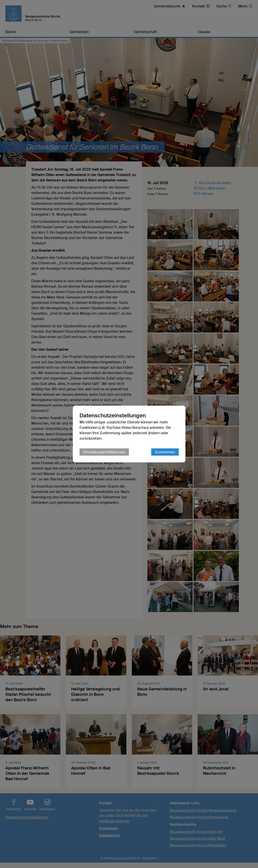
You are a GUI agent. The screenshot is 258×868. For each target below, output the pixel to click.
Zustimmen (165, 452)
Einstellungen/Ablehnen (104, 452)
